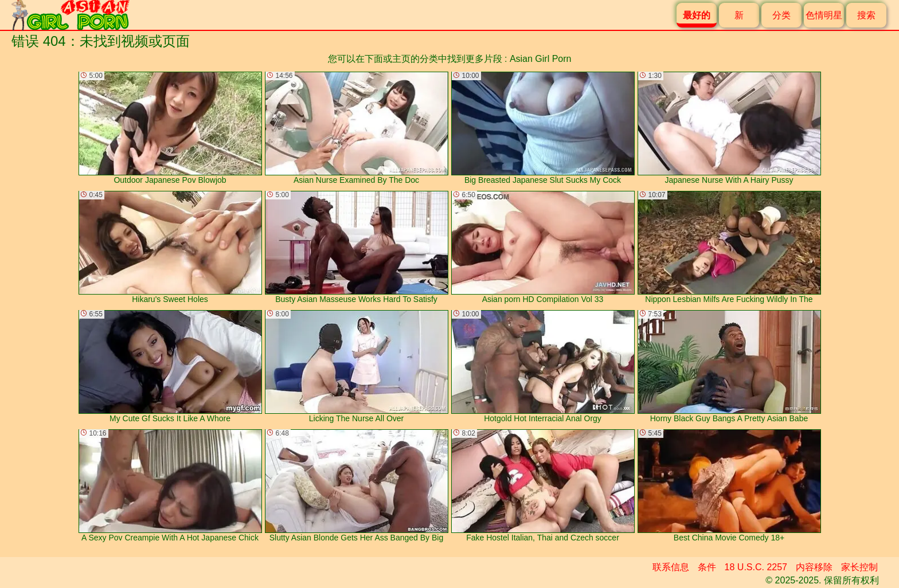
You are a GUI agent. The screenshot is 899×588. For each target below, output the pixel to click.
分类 (781, 15)
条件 (707, 567)
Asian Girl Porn (541, 59)
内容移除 (814, 567)
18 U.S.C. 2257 (756, 567)
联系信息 (671, 567)
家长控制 (859, 567)
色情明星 (824, 15)
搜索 (866, 15)
